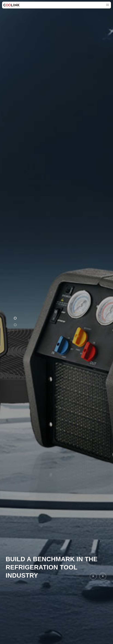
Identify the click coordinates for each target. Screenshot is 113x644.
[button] (15, 318)
